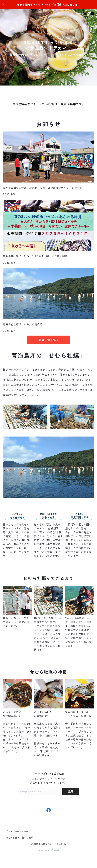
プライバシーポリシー (17, 831)
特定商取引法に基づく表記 (19, 838)
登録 (71, 791)
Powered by (48, 850)
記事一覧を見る (49, 340)
